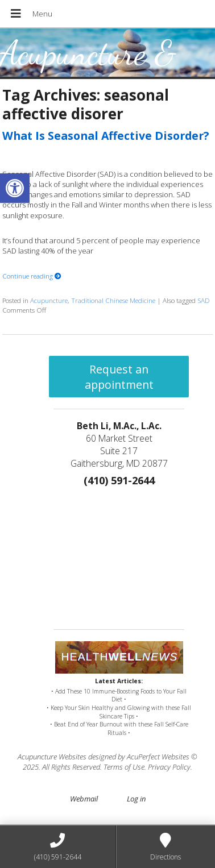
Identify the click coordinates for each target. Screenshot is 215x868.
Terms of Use (124, 767)
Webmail (84, 799)
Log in (136, 799)
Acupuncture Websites (52, 757)
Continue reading (32, 276)
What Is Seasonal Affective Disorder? (106, 136)
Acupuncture (49, 300)
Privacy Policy (169, 767)
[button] (15, 188)
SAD (204, 300)
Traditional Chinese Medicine (113, 300)
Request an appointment (119, 377)
